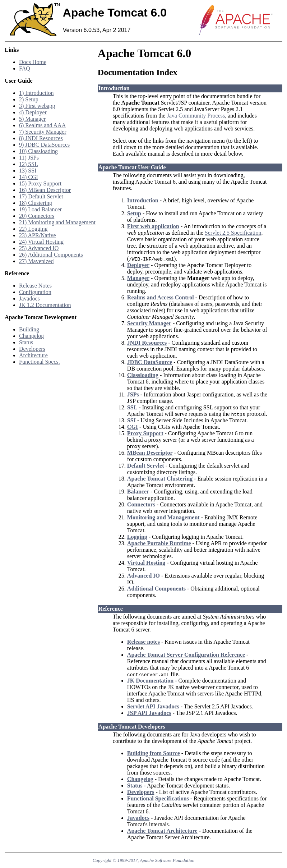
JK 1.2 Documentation (45, 305)
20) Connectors (37, 216)
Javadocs (29, 298)
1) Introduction (36, 93)
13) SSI (28, 171)
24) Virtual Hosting (41, 242)
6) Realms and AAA (42, 125)
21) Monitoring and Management (57, 222)
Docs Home (33, 62)
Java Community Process (196, 116)
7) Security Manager (43, 132)
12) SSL (29, 164)
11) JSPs (29, 158)
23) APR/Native (38, 235)
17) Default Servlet (41, 196)
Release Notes (35, 286)
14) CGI (29, 177)
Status (26, 342)
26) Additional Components (51, 255)
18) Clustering (36, 203)
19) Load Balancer (40, 209)
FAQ (25, 68)
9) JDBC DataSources (44, 145)
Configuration (35, 292)
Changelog (31, 336)
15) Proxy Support (40, 183)
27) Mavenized (36, 261)
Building (29, 329)
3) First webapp (37, 106)
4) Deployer (33, 112)
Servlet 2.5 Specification (233, 233)
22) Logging (33, 229)
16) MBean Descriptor (45, 190)
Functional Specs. (40, 362)
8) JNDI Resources (41, 138)
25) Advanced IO (39, 248)
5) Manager (32, 119)
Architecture (33, 355)
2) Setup (29, 99)
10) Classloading (38, 151)
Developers (32, 349)
